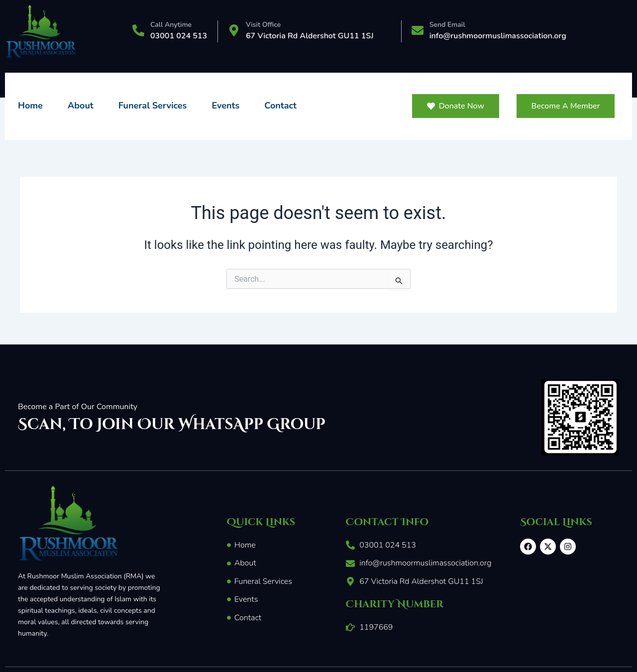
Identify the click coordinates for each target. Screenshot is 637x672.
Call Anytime (171, 25)
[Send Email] (418, 31)
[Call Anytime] (138, 31)
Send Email (447, 25)
